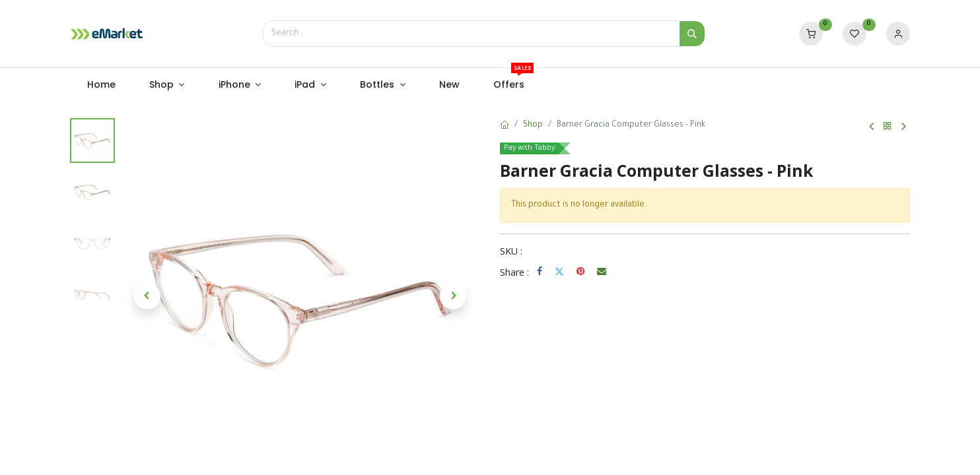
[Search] (692, 34)
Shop (533, 125)
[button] (147, 296)
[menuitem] (101, 85)
